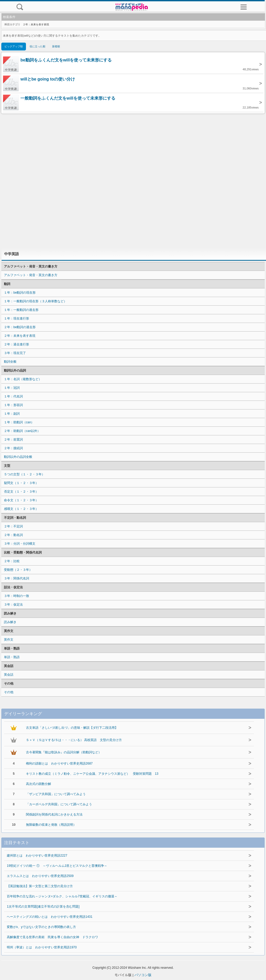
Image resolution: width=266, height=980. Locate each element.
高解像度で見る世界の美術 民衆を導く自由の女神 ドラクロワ (52, 937)
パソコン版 (143, 975)
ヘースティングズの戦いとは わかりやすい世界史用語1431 (50, 917)
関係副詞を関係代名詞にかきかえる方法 (54, 814)
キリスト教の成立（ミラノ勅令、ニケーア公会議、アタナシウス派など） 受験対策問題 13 (92, 774)
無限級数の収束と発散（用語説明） (51, 825)
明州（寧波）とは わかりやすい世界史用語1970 (42, 947)
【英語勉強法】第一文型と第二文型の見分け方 (40, 886)
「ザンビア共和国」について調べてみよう (56, 794)
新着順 (56, 46)
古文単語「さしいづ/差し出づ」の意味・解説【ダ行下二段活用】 (72, 728)
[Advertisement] (133, 181)
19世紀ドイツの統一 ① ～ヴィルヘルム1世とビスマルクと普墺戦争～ (57, 866)
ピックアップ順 (14, 46)
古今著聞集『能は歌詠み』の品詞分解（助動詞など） (64, 752)
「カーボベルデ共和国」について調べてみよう (59, 804)
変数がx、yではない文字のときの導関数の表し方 (41, 927)
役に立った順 (37, 46)
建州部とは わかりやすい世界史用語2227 (37, 856)
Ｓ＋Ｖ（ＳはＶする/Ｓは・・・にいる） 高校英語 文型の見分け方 (74, 740)
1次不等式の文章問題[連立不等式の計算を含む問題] (43, 907)
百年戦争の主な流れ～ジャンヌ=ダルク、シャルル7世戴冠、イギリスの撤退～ (62, 896)
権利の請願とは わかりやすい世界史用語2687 (59, 764)
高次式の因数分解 (39, 784)
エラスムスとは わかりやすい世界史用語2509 (40, 876)
